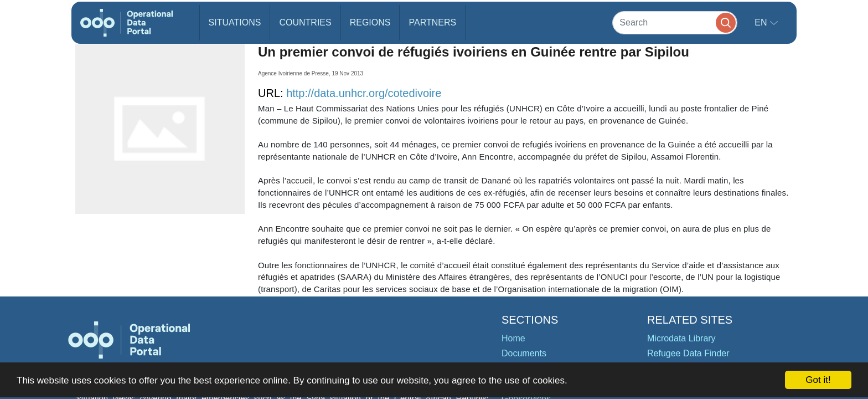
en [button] (762, 22)
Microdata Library (681, 338)
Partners (432, 22)
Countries (305, 22)
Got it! (818, 380)
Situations (235, 22)
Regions (370, 22)
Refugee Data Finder (688, 353)
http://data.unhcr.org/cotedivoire (364, 93)
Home (513, 338)
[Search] (675, 22)
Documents (524, 353)
